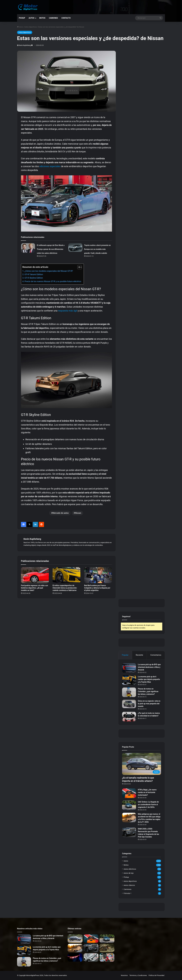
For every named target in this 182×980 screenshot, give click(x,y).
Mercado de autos (60, 513)
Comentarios (156, 655)
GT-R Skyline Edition (34, 278)
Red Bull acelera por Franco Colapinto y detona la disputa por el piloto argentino (97, 588)
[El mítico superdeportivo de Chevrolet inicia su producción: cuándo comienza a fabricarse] (66, 575)
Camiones (53, 18)
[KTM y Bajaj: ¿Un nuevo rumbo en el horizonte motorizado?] (129, 793)
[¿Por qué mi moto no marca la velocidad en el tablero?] (129, 717)
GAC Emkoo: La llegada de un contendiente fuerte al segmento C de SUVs (148, 805)
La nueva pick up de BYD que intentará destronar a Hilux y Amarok (149, 667)
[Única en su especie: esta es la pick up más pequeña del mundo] (129, 704)
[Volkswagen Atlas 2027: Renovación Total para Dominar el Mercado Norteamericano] (75, 958)
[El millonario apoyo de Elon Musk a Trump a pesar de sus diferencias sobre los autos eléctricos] (28, 248)
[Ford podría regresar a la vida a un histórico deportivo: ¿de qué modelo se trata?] (35, 575)
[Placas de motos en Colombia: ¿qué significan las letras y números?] (129, 692)
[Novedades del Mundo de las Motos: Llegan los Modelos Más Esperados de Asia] (91, 958)
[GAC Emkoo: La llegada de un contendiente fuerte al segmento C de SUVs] (129, 805)
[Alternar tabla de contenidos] (78, 267)
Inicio (20, 27)
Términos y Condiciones (138, 975)
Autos (31, 18)
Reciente (139, 655)
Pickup (22, 18)
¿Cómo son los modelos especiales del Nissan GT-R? (49, 271)
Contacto (66, 18)
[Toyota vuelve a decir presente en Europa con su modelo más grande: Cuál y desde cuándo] (75, 248)
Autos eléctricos (130, 869)
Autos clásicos (129, 885)
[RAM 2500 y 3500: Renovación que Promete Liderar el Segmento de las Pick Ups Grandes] (129, 832)
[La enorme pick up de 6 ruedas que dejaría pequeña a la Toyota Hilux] (129, 680)
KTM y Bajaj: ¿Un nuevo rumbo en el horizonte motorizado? (147, 792)
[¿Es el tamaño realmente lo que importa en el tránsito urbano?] (142, 764)
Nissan (78, 513)
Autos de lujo (129, 873)
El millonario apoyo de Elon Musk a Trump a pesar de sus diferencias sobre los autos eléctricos (51, 249)
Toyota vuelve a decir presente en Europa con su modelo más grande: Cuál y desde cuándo (97, 249)
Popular (125, 655)
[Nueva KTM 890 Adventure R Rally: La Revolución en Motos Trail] (107, 948)
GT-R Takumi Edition (34, 274)
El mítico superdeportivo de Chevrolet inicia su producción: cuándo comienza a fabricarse (65, 588)
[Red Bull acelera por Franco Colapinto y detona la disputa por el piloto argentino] (98, 575)
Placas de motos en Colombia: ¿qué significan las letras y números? (148, 691)
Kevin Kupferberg (25, 45)
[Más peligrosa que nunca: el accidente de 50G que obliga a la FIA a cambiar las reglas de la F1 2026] (129, 817)
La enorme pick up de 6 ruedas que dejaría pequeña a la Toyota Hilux (149, 679)
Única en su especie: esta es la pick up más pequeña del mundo (149, 704)
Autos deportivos (31, 27)
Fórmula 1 (127, 893)
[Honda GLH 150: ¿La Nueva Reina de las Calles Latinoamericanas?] (107, 958)
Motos (42, 18)
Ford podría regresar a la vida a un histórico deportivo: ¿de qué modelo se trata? (34, 588)
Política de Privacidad (156, 975)
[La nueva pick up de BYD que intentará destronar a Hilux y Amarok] (129, 668)
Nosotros (124, 975)
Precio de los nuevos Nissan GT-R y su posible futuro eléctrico (53, 281)
